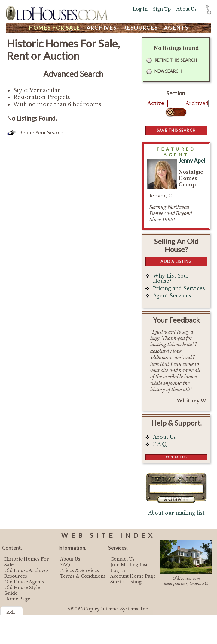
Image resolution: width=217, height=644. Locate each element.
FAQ (65, 565)
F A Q (160, 444)
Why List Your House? (171, 279)
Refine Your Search (41, 132)
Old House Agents (24, 582)
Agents (176, 28)
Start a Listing (126, 582)
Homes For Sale (54, 28)
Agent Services (172, 296)
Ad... (12, 612)
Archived (197, 103)
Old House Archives (26, 570)
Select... (176, 112)
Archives (102, 28)
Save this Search (176, 130)
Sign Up (162, 9)
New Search (168, 71)
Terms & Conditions (83, 576)
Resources (140, 28)
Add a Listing (176, 261)
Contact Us (176, 457)
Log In (140, 9)
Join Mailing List (129, 565)
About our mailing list (176, 513)
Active (156, 103)
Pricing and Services (179, 289)
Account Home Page (133, 576)
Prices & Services (79, 570)
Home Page (17, 599)
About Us (186, 9)
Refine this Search (176, 60)
